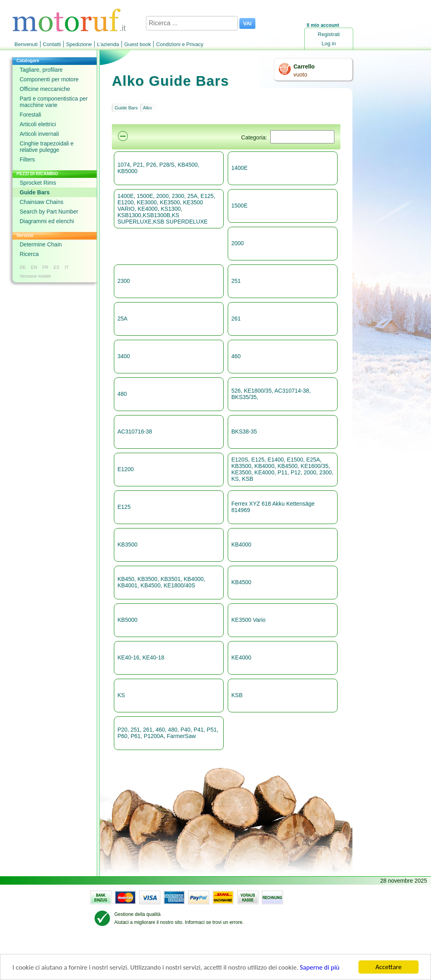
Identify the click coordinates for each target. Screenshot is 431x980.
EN (34, 267)
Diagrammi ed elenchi (47, 221)
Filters (27, 159)
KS (121, 695)
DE (23, 267)
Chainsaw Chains (41, 202)
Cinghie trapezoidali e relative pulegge (47, 147)
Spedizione (79, 44)
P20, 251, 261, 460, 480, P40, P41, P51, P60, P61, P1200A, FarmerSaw (168, 733)
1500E (239, 206)
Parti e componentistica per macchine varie (54, 102)
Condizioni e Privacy (180, 44)
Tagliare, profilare (41, 70)
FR (46, 267)
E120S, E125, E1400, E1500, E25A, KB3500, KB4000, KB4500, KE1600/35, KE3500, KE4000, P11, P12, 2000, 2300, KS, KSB (282, 469)
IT (67, 267)
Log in (329, 43)
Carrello (304, 67)
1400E (239, 168)
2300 (124, 281)
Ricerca (29, 254)
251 (236, 281)
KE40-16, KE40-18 (141, 657)
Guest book (138, 44)
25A (122, 319)
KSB (237, 695)
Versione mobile (35, 276)
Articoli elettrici (38, 124)
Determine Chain (41, 244)
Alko (148, 108)
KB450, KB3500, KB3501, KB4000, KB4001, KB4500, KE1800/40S (161, 582)
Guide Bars (35, 192)
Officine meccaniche (45, 89)
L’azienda (108, 44)
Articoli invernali (39, 134)
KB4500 (241, 582)
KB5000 (127, 620)
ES (56, 267)
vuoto (300, 75)
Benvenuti (26, 44)
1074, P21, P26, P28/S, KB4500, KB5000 (158, 168)
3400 (124, 356)
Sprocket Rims (38, 183)
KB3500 (127, 544)
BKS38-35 (244, 432)
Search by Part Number (49, 212)
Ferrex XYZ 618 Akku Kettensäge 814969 (273, 507)
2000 (238, 243)
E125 (124, 507)
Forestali (30, 115)
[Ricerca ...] (192, 23)
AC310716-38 (135, 432)
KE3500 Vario (248, 620)
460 (236, 356)
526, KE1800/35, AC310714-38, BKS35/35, (271, 394)
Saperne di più (320, 968)
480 (122, 394)
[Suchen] (302, 137)
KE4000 (241, 657)
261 (236, 319)
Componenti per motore (49, 79)
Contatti (52, 44)
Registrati (329, 34)
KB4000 (241, 544)
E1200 (125, 469)
